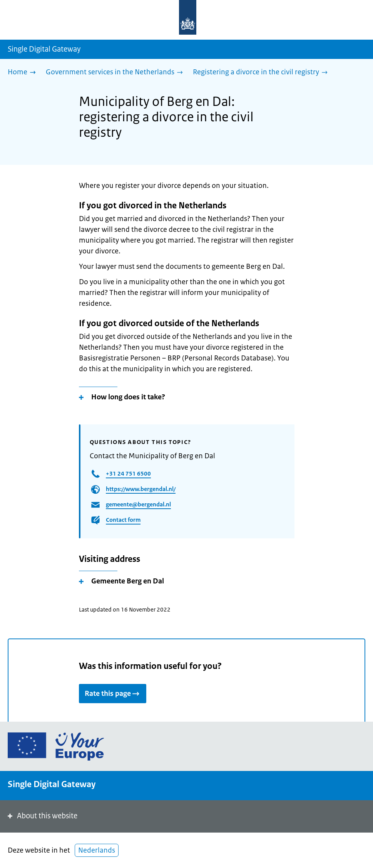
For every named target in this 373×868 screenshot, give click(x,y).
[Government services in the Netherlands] (116, 73)
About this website (42, 816)
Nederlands (97, 850)
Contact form (123, 520)
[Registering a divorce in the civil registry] (262, 73)
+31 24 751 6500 (128, 473)
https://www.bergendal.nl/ (141, 489)
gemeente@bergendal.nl (138, 504)
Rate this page (113, 694)
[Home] (24, 73)
